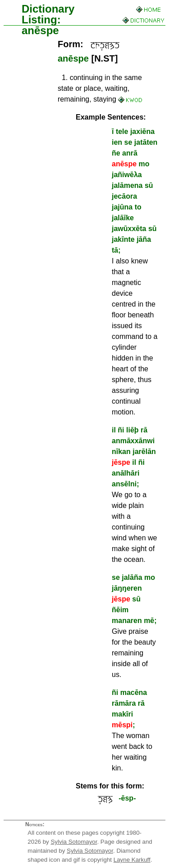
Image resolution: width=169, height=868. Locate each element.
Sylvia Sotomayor (74, 842)
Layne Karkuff (132, 860)
